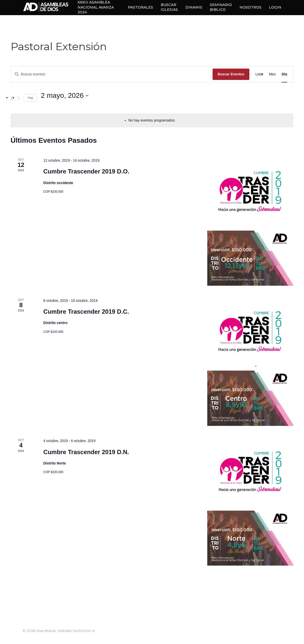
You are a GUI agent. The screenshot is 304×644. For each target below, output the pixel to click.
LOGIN (275, 7)
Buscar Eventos (231, 74)
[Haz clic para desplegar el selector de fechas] (65, 96)
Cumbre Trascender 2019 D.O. (86, 171)
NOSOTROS (250, 7)
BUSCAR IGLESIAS (169, 7)
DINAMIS (194, 7)
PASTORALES (141, 7)
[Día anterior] (12, 98)
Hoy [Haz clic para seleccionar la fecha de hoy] (30, 98)
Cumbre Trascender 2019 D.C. (86, 312)
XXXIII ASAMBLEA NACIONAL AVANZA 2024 (100, 7)
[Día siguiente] (19, 98)
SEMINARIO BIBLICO (221, 7)
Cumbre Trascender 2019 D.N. (86, 452)
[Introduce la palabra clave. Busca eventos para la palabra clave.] (112, 74)
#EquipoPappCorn (40, 636)
